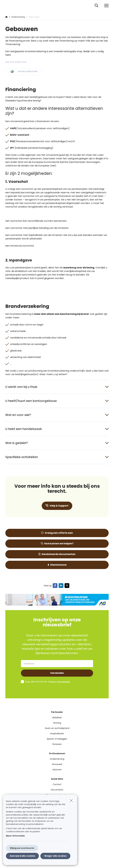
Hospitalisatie (57, 734)
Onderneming (57, 759)
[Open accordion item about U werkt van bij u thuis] (57, 387)
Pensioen (57, 744)
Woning (57, 723)
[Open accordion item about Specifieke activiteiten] (57, 457)
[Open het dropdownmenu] (106, 6)
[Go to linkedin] (62, 585)
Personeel (57, 764)
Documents (57, 790)
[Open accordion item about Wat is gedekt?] (57, 443)
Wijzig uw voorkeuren (22, 848)
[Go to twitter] (68, 585)
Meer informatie (15, 836)
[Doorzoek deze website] (96, 6)
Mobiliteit (57, 718)
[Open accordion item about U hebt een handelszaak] (57, 429)
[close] (71, 800)
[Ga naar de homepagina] (7, 6)
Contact (57, 784)
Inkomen (57, 770)
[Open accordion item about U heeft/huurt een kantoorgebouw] (57, 401)
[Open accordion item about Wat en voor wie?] (57, 415)
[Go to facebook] (56, 585)
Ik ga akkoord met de (49, 682)
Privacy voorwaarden (59, 682)
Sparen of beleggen (57, 739)
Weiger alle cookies (55, 856)
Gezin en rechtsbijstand (57, 728)
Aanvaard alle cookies (22, 856)
